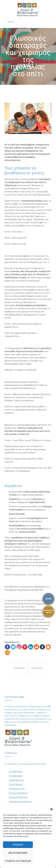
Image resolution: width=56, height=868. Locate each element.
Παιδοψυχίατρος (17, 789)
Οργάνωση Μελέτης (19, 797)
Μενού (29, 22)
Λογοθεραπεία (16, 776)
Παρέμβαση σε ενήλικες (20, 802)
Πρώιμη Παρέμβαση (18, 793)
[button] (52, 809)
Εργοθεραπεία (16, 772)
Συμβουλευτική (16, 780)
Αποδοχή (18, 845)
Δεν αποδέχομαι (18, 853)
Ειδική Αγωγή (16, 784)
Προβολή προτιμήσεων (18, 861)
